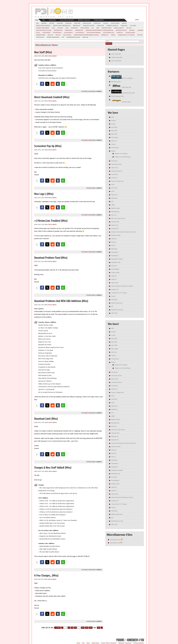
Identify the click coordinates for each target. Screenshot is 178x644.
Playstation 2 (57, 33)
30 (75, 628)
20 (72, 628)
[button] (37, 84)
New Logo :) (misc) (44, 194)
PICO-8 (38, 33)
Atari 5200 (68, 23)
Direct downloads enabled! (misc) (52, 97)
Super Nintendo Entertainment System (86, 35)
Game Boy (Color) (89, 26)
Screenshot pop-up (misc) (48, 146)
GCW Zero (133, 26)
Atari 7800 (77, 23)
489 (83, 628)
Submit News (52, 20)
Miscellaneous (119, 28)
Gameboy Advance (112, 26)
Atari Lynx (97, 23)
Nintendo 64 (69, 30)
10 (69, 628)
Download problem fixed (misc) (51, 258)
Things (113, 35)
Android (44, 23)
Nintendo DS (79, 30)
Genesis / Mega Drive (43, 28)
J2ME (98, 28)
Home (78, 643)
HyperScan (74, 28)
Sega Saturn (67, 35)
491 (91, 628)
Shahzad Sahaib (87, 91)
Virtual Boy (40, 37)
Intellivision (85, 28)
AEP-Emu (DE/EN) (122, 78)
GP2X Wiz (60, 28)
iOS (93, 28)
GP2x (53, 28)
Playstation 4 (80, 33)
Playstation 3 (69, 33)
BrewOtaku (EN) (116, 82)
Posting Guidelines (99, 20)
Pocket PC (120, 33)
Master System (107, 28)
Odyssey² (132, 30)
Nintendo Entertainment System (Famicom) (99, 30)
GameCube (124, 26)
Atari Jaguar (87, 23)
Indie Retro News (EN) (123, 93)
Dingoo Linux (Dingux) (43, 26)
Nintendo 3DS (58, 30)
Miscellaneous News (115, 540)
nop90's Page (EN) (117, 57)
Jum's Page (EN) (116, 54)
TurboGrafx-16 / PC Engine (126, 35)
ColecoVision (115, 23)
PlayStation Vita (109, 33)
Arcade (52, 23)
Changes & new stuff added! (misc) (53, 468)
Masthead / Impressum (84, 20)
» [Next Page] (102, 628)
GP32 (67, 28)
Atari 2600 (60, 23)
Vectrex (140, 35)
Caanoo (106, 23)
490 (87, 628)
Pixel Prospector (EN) (117, 96)
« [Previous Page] (62, 628)
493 (99, 628)
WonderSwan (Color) (73, 37)
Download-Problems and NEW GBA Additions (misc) (61, 301)
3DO (37, 23)
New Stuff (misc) (43, 52)
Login (137, 20)
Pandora (140, 30)
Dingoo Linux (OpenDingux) (62, 26)
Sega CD (58, 35)
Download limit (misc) (46, 419)
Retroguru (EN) (121, 102)
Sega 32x (50, 35)
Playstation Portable (94, 33)
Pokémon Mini (41, 35)
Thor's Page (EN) (116, 61)
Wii (63, 37)
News (37, 20)
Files (44, 20)
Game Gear (100, 26)
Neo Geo (129, 28)
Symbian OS (105, 35)
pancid (90, 188)
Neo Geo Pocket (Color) (44, 30)
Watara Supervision (53, 37)
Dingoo (124, 23)
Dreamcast (77, 26)
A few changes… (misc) (46, 576)
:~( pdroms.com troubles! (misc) (51, 221)
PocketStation (130, 33)
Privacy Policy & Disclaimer (67, 20)
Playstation (46, 33)
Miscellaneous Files (115, 543)
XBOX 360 (85, 37)
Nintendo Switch (121, 30)
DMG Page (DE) (121, 87)
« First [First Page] (58, 628)
